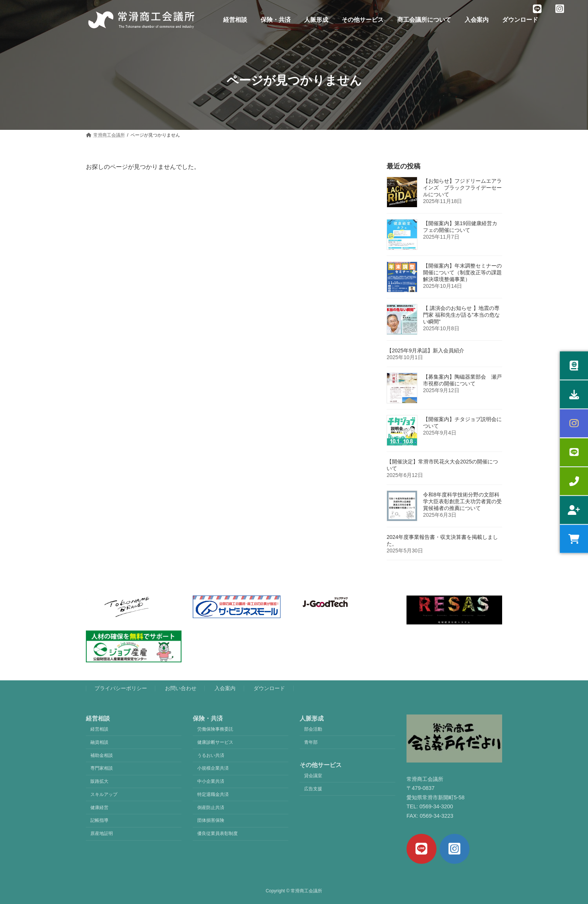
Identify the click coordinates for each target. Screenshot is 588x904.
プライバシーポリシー (121, 688)
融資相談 (99, 742)
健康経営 (99, 808)
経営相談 (99, 729)
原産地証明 (102, 833)
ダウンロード (269, 688)
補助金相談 (102, 755)
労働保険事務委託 (215, 729)
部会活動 (313, 729)
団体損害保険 (211, 821)
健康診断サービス (215, 742)
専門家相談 (102, 768)
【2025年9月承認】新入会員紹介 (425, 350)
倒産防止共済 (211, 808)
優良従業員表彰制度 (217, 833)
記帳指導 (99, 821)
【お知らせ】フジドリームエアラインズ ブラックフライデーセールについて (462, 188)
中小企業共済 (211, 781)
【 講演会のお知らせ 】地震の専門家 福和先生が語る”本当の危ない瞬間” (461, 315)
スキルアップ (104, 794)
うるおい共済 (211, 755)
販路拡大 (99, 781)
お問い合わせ (181, 688)
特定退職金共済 (213, 794)
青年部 (311, 742)
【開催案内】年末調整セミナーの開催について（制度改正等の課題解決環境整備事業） (462, 272)
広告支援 (313, 789)
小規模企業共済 (213, 768)
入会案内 (225, 688)
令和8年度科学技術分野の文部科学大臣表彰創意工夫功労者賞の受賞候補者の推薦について (462, 501)
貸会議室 (313, 776)
